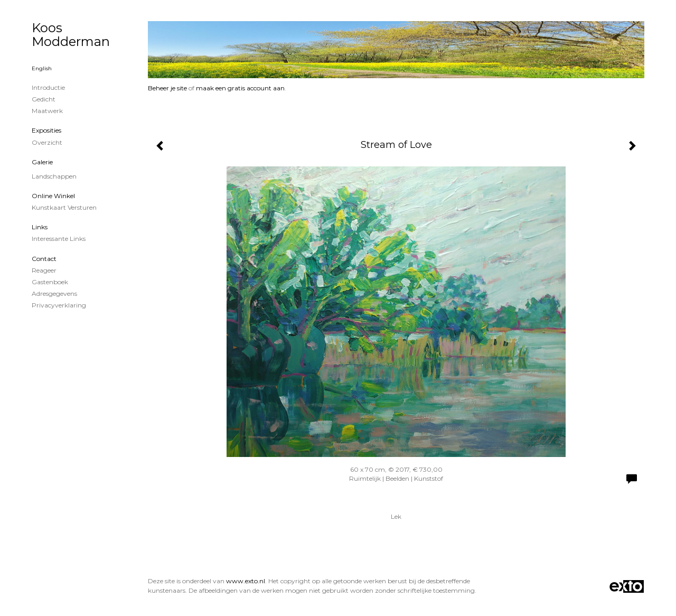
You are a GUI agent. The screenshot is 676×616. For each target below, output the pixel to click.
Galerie (42, 162)
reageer (44, 270)
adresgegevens (54, 293)
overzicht (47, 142)
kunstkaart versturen (64, 207)
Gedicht (44, 99)
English (42, 68)
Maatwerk (47, 111)
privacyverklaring (59, 305)
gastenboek (50, 282)
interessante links (59, 239)
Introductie (48, 87)
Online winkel (53, 196)
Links (40, 227)
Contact (44, 259)
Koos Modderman (71, 35)
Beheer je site (167, 88)
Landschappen (54, 176)
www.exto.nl (246, 581)
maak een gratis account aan (240, 88)
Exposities (46, 130)
